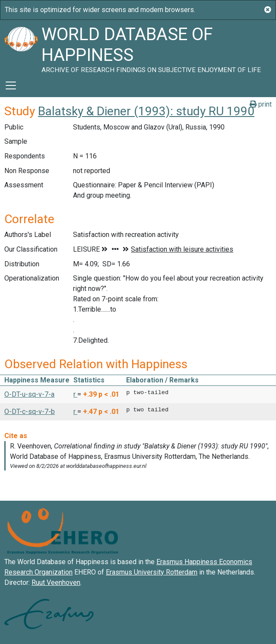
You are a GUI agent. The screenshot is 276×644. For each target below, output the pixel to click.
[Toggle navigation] (11, 85)
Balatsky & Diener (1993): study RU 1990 (146, 111)
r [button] (75, 394)
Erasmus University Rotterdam (152, 572)
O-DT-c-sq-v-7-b (30, 412)
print (261, 104)
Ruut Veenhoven (56, 582)
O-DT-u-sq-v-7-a (29, 394)
